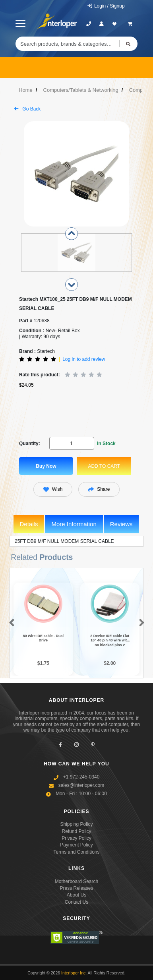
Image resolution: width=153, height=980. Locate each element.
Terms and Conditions (76, 852)
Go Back (27, 109)
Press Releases (76, 888)
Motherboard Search (76, 881)
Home (26, 90)
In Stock (106, 444)
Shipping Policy (76, 824)
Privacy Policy (76, 838)
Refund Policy (76, 831)
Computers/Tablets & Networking (81, 90)
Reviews (121, 524)
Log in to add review (84, 359)
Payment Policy (76, 845)
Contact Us (76, 902)
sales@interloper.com (81, 785)
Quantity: (30, 444)
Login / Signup (106, 6)
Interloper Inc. (74, 973)
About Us (76, 895)
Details (29, 524)
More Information (74, 524)
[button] (10, 623)
